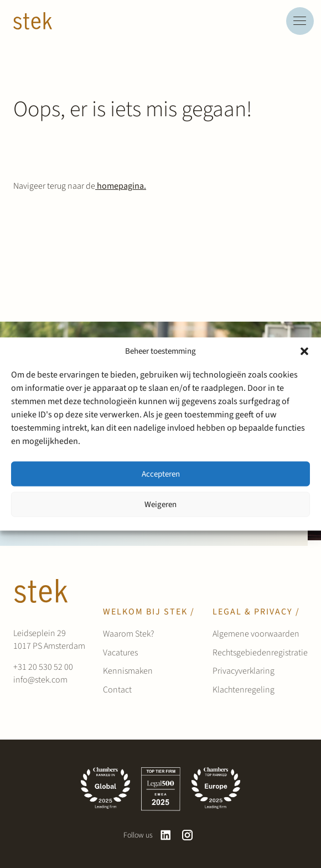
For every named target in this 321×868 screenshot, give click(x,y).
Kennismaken (128, 671)
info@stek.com (40, 680)
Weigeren (161, 504)
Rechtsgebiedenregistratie (260, 653)
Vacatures (120, 653)
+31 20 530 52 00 (43, 667)
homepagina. (121, 186)
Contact (117, 690)
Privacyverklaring (244, 671)
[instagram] (187, 835)
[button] (304, 352)
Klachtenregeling (244, 690)
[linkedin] (166, 835)
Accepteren (161, 474)
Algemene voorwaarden (256, 634)
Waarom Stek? (128, 634)
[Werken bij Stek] (33, 21)
